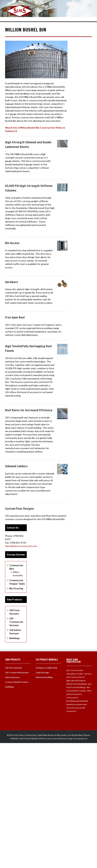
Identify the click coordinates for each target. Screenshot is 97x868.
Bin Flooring (16, 588)
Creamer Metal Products (17, 682)
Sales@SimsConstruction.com (21, 546)
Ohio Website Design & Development (70, 739)
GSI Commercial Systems (16, 622)
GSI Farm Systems (14, 668)
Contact (48, 739)
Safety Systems (12, 677)
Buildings (15, 638)
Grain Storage (42, 672)
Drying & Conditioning (46, 668)
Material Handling (44, 677)
